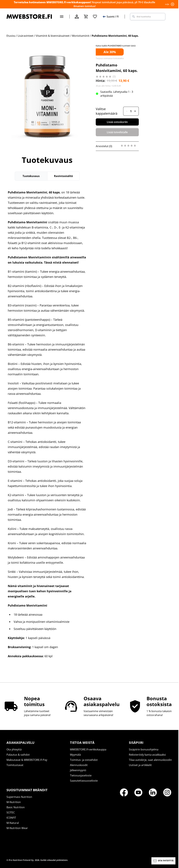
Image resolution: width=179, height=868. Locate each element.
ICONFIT (11, 818)
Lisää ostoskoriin (117, 122)
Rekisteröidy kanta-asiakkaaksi (147, 755)
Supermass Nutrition (19, 797)
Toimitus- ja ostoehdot (84, 760)
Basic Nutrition (16, 807)
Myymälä (75, 755)
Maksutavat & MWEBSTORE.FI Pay (27, 760)
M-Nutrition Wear (17, 828)
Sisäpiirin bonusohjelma (144, 749)
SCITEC (11, 812)
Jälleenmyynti (78, 770)
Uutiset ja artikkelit (140, 765)
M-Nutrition (14, 802)
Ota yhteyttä (14, 749)
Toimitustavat (15, 765)
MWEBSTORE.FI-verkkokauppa (88, 749)
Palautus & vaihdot (18, 755)
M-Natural (13, 823)
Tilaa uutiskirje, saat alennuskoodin (150, 760)
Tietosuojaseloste (81, 775)
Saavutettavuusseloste (84, 781)
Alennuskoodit (79, 765)
